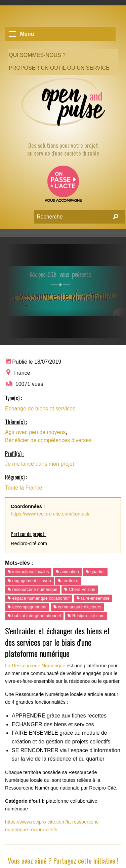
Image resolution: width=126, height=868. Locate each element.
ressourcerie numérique (33, 589)
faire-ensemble (93, 598)
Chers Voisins (80, 589)
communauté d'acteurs (77, 607)
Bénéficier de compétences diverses (48, 440)
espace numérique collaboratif (39, 598)
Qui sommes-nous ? (37, 55)
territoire (68, 581)
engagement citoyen (29, 581)
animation (67, 572)
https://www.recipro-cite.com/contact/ (50, 514)
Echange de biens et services (40, 409)
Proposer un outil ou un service (59, 68)
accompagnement (27, 607)
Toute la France (24, 488)
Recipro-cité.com (86, 616)
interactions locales (28, 572)
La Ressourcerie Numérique (35, 666)
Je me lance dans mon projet (39, 464)
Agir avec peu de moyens (35, 432)
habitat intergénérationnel (34, 616)
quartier (95, 572)
